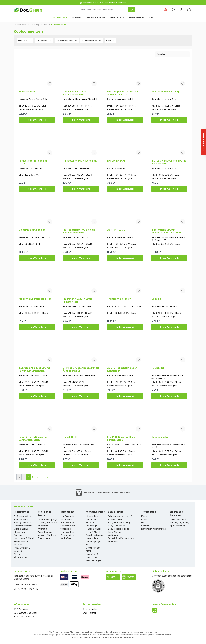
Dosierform (44, 41)
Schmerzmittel (21, 519)
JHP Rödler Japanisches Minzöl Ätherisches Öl (81, 369)
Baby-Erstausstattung (119, 523)
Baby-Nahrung (115, 532)
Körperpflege (92, 516)
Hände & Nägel (93, 529)
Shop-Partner (89, 613)
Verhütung (113, 535)
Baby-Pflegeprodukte (119, 529)
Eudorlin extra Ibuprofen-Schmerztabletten (33, 438)
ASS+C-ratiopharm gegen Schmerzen (122, 369)
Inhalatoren (43, 526)
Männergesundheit (23, 526)
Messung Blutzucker (47, 523)
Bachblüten (66, 538)
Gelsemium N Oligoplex (32, 230)
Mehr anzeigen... (22, 557)
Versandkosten (96, 632)
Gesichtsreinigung (94, 535)
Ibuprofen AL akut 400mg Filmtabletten (78, 300)
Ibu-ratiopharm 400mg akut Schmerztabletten (79, 231)
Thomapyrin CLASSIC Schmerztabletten (75, 93)
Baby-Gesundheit (117, 526)
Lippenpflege (92, 538)
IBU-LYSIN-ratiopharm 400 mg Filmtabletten (169, 162)
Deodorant (91, 519)
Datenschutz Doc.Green (25, 613)
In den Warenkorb (37, 120)
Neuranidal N (159, 368)
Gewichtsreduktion (179, 519)
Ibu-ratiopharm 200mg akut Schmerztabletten (123, 93)
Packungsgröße (92, 41)
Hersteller (25, 41)
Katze (144, 516)
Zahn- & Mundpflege (47, 519)
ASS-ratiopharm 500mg (165, 92)
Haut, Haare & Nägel (24, 538)
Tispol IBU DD (71, 437)
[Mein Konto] (181, 10)
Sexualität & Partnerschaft (121, 538)
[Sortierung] (172, 54)
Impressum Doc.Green (24, 617)
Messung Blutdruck (47, 535)
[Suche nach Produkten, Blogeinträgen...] (99, 10)
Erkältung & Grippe (23, 516)
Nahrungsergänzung (180, 523)
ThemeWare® (128, 637)
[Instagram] (155, 610)
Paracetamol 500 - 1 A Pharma (80, 161)
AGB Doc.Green (21, 609)
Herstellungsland (67, 41)
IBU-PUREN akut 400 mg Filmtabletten (121, 438)
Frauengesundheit (22, 523)
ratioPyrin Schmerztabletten (35, 299)
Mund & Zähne (21, 529)
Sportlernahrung (178, 526)
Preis (110, 41)
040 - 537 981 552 (25, 585)
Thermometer (44, 538)
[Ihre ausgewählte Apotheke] (165, 10)
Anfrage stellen (90, 609)
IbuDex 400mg (27, 92)
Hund (144, 523)
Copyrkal (157, 299)
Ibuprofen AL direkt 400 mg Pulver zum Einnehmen (35, 369)
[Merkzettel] (173, 10)
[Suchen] (131, 10)
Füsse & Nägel (93, 532)
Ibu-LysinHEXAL (116, 161)
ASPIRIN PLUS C (116, 230)
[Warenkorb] (189, 10)
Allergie (17, 554)
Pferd (144, 519)
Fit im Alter (113, 541)
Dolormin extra (160, 437)
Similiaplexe (66, 529)
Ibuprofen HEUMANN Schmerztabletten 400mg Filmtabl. (167, 231)
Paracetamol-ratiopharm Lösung (33, 162)
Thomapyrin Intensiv (119, 299)
